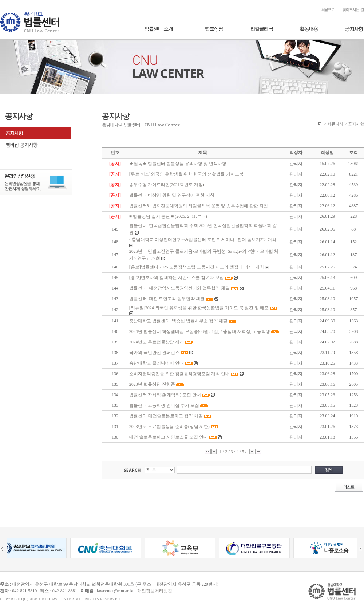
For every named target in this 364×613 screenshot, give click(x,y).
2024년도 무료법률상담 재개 (157, 342)
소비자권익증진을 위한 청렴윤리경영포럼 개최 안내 (179, 374)
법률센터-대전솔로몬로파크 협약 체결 (166, 416)
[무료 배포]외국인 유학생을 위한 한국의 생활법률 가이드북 (186, 174)
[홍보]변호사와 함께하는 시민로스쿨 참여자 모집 (177, 278)
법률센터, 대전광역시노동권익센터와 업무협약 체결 (179, 288)
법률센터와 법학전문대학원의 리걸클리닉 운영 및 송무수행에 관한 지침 (199, 206)
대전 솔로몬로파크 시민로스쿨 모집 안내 (169, 437)
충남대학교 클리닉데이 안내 (157, 363)
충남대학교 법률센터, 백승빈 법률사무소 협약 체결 (178, 321)
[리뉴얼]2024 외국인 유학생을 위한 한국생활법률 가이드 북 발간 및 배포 (199, 308)
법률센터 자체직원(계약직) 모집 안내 (165, 395)
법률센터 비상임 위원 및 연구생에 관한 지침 (172, 195)
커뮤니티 (335, 124)
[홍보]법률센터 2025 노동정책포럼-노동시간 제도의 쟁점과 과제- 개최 (197, 267)
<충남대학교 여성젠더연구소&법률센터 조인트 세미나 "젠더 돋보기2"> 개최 (203, 240)
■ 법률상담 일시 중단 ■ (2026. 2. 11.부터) (168, 216)
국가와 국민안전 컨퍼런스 (154, 353)
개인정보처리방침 (155, 591)
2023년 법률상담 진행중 (152, 384)
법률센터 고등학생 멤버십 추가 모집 (164, 405)
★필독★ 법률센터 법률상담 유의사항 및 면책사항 (178, 164)
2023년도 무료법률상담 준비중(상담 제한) (169, 427)
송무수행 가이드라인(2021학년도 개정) (167, 185)
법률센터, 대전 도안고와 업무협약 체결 (167, 299)
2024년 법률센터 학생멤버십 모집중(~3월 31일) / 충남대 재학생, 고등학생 (200, 331)
